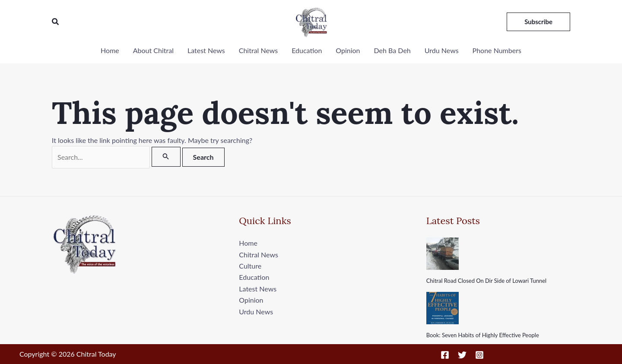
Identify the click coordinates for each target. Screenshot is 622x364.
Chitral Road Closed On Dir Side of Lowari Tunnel (486, 281)
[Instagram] (479, 355)
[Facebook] (445, 355)
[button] (56, 22)
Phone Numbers (497, 50)
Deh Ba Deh (392, 50)
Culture (250, 266)
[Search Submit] (166, 157)
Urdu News (442, 50)
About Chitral (153, 50)
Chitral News (258, 50)
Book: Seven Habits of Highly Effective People (483, 335)
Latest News (206, 50)
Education (307, 50)
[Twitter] (462, 355)
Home (110, 50)
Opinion (348, 50)
